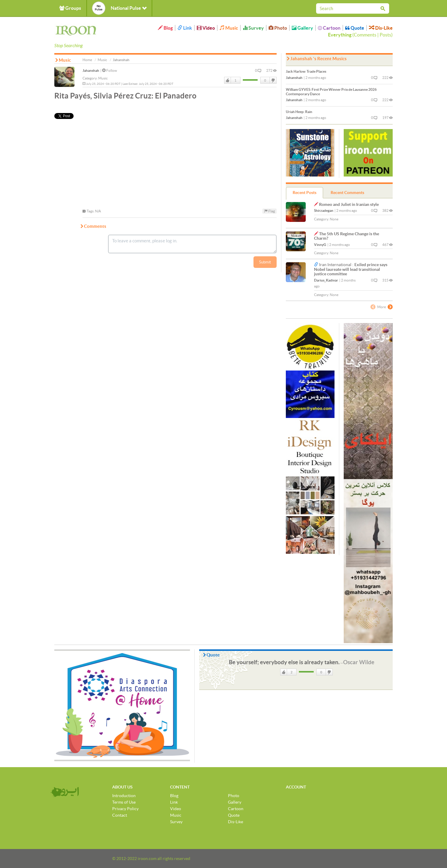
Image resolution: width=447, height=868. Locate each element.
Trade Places (306, 71)
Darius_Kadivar (326, 280)
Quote (355, 28)
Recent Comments (347, 193)
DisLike (273, 80)
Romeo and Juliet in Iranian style (349, 204)
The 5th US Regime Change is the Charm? (347, 236)
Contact (120, 815)
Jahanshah (91, 70)
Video (206, 28)
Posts (385, 35)
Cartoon (329, 28)
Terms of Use (124, 802)
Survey (253, 28)
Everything (340, 35)
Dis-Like (381, 28)
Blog (165, 28)
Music (229, 28)
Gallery (302, 28)
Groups (70, 8)
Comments (365, 35)
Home (87, 60)
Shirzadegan (324, 210)
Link (185, 28)
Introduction (124, 796)
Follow (110, 70)
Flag (270, 211)
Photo (278, 28)
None (334, 219)
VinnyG (320, 245)
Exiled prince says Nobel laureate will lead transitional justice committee (351, 269)
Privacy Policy (125, 809)
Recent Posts (305, 193)
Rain (299, 112)
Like (228, 80)
